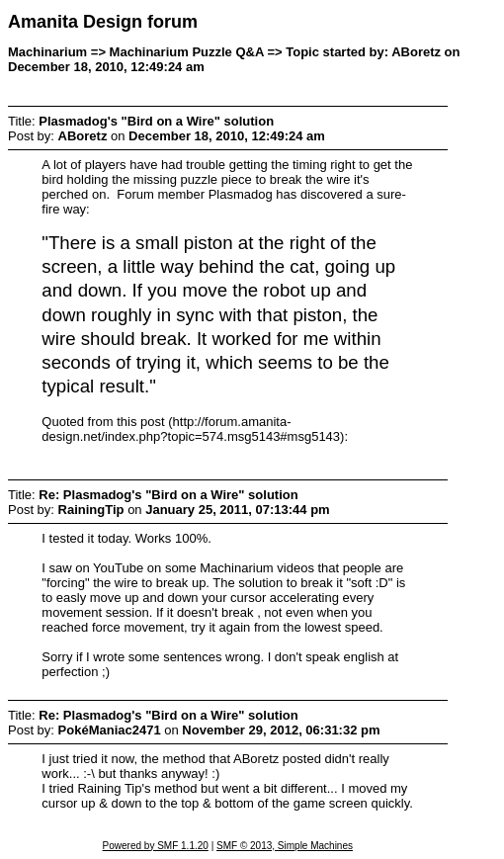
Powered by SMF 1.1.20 (156, 846)
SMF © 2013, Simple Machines (285, 846)
